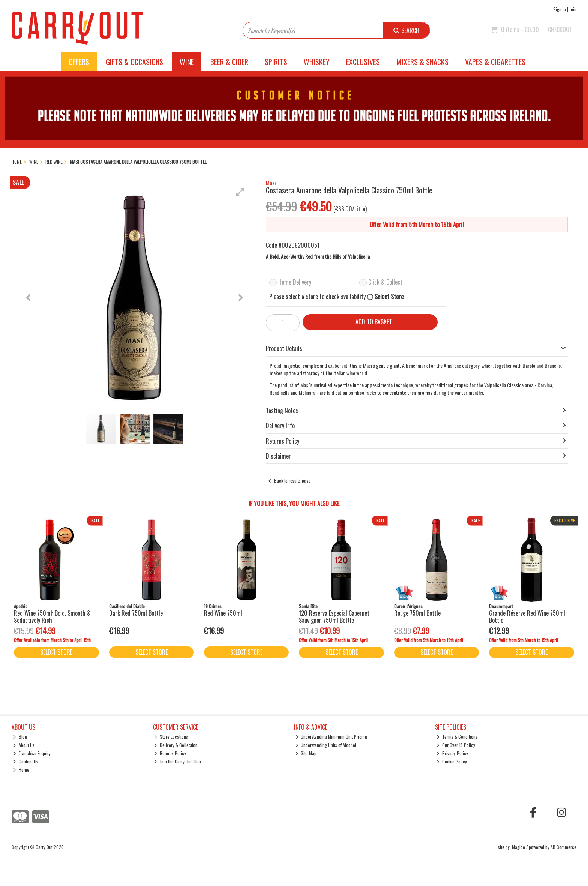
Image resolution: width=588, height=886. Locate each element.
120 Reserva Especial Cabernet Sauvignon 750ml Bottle (334, 617)
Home (21, 770)
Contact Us (26, 761)
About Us (24, 745)
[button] (240, 192)
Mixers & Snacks (422, 62)
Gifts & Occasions (134, 62)
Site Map (306, 753)
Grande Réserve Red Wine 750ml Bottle (527, 617)
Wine (187, 62)
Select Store (389, 297)
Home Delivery (295, 282)
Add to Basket (370, 322)
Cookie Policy (452, 761)
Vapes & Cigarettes (495, 62)
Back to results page (292, 480)
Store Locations (171, 737)
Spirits (276, 62)
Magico (518, 847)
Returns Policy (170, 753)
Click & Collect (385, 282)
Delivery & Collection (176, 745)
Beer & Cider (229, 62)
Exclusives (363, 62)
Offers (79, 62)
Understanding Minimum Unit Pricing (331, 737)
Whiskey (317, 62)
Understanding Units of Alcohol (326, 745)
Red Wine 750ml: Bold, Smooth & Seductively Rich (52, 617)
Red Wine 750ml (223, 613)
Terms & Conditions (457, 737)
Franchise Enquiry (32, 753)
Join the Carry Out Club (178, 761)
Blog (20, 737)
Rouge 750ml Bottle (417, 613)
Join (573, 9)
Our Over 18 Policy (456, 745)
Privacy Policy (452, 753)
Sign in (559, 9)
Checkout (560, 30)
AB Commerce (563, 847)
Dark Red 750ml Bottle (136, 613)
